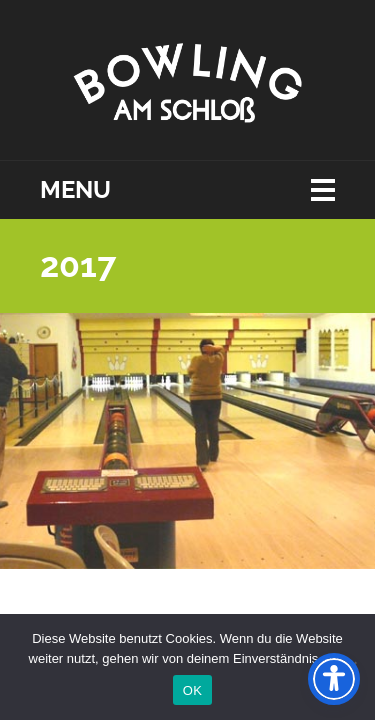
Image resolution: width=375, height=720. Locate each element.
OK (192, 690)
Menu (75, 190)
